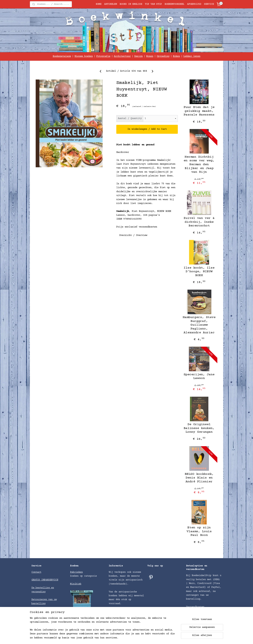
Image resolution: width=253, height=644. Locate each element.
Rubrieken (76, 572)
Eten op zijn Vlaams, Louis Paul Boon (199, 531)
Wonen (150, 56)
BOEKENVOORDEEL (174, 4)
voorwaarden (52, 611)
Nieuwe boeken (84, 56)
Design (138, 56)
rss (152, 638)
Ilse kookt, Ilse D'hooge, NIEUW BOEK (199, 272)
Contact (36, 572)
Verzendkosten (195, 607)
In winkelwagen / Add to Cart (147, 129)
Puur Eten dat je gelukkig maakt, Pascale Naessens (199, 111)
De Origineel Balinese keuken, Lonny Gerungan (199, 428)
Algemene (38, 611)
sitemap (142, 638)
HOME (99, 4)
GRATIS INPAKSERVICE (45, 580)
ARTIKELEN (111, 4)
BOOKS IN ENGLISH (131, 4)
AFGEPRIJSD (194, 4)
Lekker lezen (192, 56)
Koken (176, 56)
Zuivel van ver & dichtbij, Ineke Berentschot (199, 222)
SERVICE (209, 4)
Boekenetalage (62, 56)
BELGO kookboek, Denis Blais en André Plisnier (199, 478)
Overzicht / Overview (133, 235)
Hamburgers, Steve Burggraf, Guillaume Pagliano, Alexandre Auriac (199, 325)
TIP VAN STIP (153, 4)
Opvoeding (163, 56)
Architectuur (122, 56)
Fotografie (103, 56)
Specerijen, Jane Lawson (199, 377)
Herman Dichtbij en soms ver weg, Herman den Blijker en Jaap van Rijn (199, 164)
